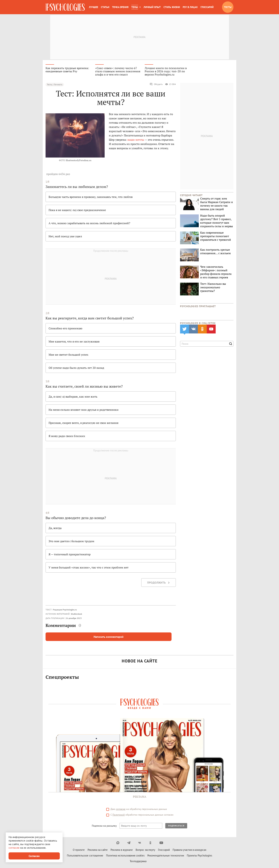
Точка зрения (120, 7)
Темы (135, 7)
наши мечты (136, 140)
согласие (14, 848)
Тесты (228, 7)
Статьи (105, 7)
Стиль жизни (172, 7)
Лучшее (94, 7)
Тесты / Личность (55, 85)
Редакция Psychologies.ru (65, 610)
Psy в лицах (190, 7)
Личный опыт (152, 7)
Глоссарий (207, 7)
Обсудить (156, 85)
